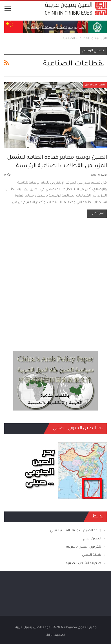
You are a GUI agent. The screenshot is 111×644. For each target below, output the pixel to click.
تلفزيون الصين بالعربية (84, 547)
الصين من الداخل (95, 85)
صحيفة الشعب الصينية (84, 563)
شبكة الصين (92, 555)
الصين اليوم (92, 539)
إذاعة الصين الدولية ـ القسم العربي (76, 531)
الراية (50, 635)
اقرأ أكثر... (97, 213)
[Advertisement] (55, 282)
